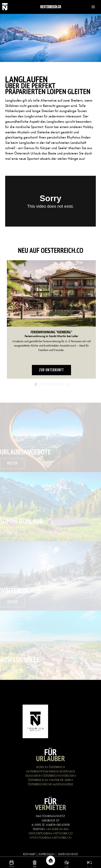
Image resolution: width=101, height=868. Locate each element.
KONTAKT (29, 854)
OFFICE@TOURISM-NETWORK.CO (50, 833)
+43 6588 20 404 (57, 829)
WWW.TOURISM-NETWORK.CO (50, 838)
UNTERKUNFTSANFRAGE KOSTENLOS (51, 771)
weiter (12, 463)
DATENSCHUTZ (68, 854)
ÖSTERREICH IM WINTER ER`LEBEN (50, 780)
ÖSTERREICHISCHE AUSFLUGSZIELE (51, 784)
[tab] (36, 384)
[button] (92, 7)
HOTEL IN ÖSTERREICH (50, 767)
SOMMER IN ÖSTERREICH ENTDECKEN (51, 776)
